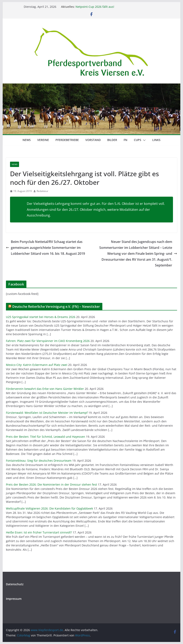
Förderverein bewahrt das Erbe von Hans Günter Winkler (45, 389)
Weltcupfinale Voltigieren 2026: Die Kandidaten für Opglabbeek (49, 508)
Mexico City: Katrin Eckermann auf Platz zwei (37, 365)
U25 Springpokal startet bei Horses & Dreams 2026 (41, 317)
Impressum (14, 599)
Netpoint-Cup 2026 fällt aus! (95, 7)
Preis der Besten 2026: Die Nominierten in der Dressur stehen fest (51, 484)
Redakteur (42, 191)
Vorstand (93, 140)
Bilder (112, 140)
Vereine (43, 140)
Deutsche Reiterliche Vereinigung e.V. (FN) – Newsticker (56, 307)
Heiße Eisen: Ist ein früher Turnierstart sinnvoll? (39, 532)
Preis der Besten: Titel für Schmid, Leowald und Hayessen (46, 437)
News (27, 140)
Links (156, 140)
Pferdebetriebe (67, 140)
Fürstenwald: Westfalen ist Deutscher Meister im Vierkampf (47, 413)
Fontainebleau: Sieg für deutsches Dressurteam (39, 461)
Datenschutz (15, 584)
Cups (138, 140)
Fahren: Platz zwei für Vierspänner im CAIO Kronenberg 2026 (48, 341)
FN (125, 140)
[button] (143, 140)
